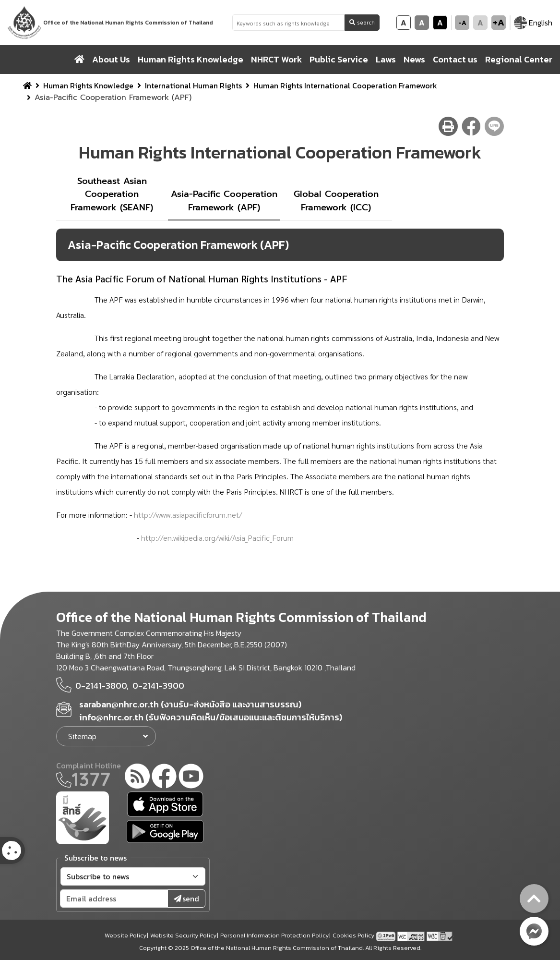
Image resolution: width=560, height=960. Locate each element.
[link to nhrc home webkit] (111, 23)
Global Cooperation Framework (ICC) (336, 201)
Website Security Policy (183, 935)
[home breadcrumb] (27, 85)
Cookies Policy (353, 935)
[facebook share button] (471, 126)
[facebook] (164, 778)
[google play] (165, 832)
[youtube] (191, 778)
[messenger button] (534, 931)
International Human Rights (193, 85)
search (362, 23)
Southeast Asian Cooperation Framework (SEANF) (112, 194)
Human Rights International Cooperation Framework (345, 85)
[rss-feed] (137, 778)
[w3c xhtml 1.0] (440, 935)
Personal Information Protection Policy (274, 935)
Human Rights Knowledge (88, 85)
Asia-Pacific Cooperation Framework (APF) (224, 201)
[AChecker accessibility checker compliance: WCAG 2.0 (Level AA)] (412, 935)
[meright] (83, 817)
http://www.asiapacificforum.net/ (188, 515)
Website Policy (125, 935)
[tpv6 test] (387, 935)
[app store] (165, 804)
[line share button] (494, 126)
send (186, 899)
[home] (79, 60)
